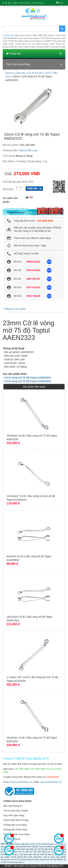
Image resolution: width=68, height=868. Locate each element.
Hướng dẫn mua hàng (15, 825)
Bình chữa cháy (30, 857)
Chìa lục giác (20, 844)
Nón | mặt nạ (44, 857)
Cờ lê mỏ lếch (42, 844)
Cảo (34, 844)
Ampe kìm (17, 852)
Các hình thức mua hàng (16, 834)
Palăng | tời (61, 860)
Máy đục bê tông (37, 849)
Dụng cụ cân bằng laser (22, 854)
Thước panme (17, 857)
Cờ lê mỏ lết (35, 73)
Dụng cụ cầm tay (15, 73)
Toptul (22, 150)
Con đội (53, 860)
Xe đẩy (4, 862)
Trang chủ (14, 54)
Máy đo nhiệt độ (40, 854)
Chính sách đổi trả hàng (16, 820)
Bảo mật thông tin (13, 806)
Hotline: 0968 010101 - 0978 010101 (28, 3)
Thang (3, 860)
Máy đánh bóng (23, 849)
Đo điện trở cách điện (32, 852)
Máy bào (51, 847)
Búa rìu (29, 844)
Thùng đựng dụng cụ (15, 862)
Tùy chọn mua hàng (18, 64)
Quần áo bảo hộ (13, 860)
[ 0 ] (61, 3)
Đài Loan (33, 150)
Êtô (25, 847)
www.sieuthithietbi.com (51, 782)
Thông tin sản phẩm (15, 309)
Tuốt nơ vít (43, 847)
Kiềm (29, 847)
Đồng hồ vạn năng (51, 852)
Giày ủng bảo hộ (42, 860)
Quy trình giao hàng (14, 815)
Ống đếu (35, 847)
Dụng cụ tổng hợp (16, 847)
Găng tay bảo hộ (28, 860)
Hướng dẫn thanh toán (15, 829)
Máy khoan (49, 849)
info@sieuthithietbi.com (21, 782)
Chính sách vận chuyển (16, 811)
